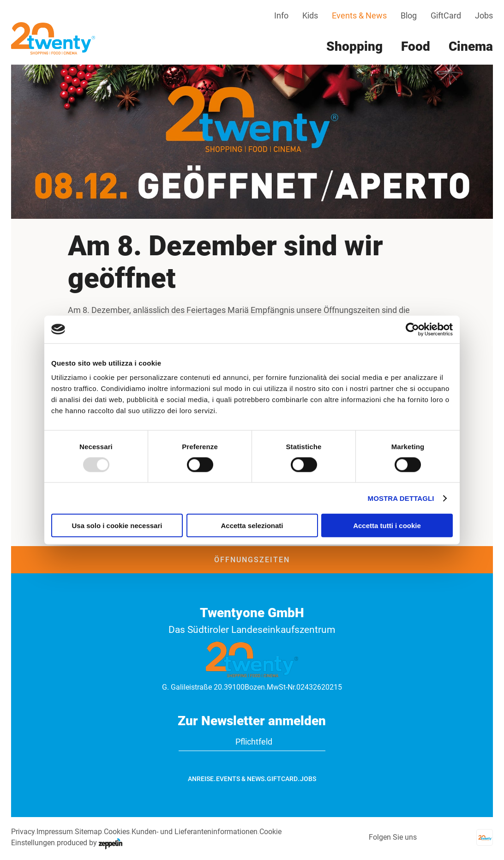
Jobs (484, 15)
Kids (310, 15)
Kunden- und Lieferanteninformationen (195, 832)
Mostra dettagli (401, 498)
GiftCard (446, 15)
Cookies (117, 832)
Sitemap (88, 832)
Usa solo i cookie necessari (117, 526)
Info (281, 15)
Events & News (359, 15)
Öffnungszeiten (252, 560)
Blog (409, 15)
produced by (90, 843)
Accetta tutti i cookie (387, 526)
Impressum (55, 832)
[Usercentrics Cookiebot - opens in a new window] (412, 329)
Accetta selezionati (252, 526)
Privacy (23, 832)
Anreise (201, 779)
